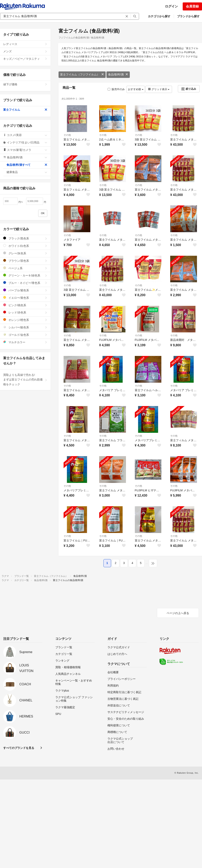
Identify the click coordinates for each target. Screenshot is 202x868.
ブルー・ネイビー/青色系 (25, 283)
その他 (67, 135)
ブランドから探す (188, 16)
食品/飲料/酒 (118, 74)
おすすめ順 (136, 89)
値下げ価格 (25, 84)
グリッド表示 (159, 89)
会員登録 (192, 6)
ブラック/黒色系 (25, 238)
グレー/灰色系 (25, 253)
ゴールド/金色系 (25, 335)
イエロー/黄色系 (25, 298)
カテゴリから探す (159, 16)
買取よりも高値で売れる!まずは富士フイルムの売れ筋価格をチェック (25, 380)
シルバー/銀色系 (25, 327)
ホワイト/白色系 (25, 246)
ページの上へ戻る (178, 613)
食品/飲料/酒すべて (27, 165)
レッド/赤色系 (25, 312)
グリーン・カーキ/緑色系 (25, 275)
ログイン (171, 6)
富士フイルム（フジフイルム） (82, 74)
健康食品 (27, 172)
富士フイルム (25, 110)
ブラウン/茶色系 (25, 261)
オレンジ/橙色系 (25, 320)
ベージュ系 (25, 268)
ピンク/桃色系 (25, 305)
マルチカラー (25, 342)
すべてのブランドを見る (19, 748)
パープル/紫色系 (25, 290)
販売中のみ (116, 89)
